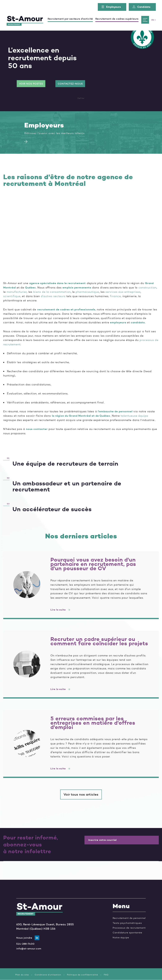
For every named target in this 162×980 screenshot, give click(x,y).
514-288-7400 (25, 944)
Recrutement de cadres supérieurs (117, 19)
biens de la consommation (52, 292)
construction (147, 287)
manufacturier (17, 292)
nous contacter (37, 429)
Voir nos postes (31, 84)
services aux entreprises (123, 292)
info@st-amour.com (29, 949)
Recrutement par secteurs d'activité (70, 19)
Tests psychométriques (127, 923)
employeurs (118, 322)
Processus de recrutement (129, 928)
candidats (138, 322)
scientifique (12, 296)
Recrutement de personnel (129, 918)
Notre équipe (121, 937)
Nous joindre (24, 938)
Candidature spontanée (127, 932)
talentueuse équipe (134, 416)
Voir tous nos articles (81, 794)
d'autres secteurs (53, 296)
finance (115, 296)
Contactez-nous (70, 84)
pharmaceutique (87, 292)
